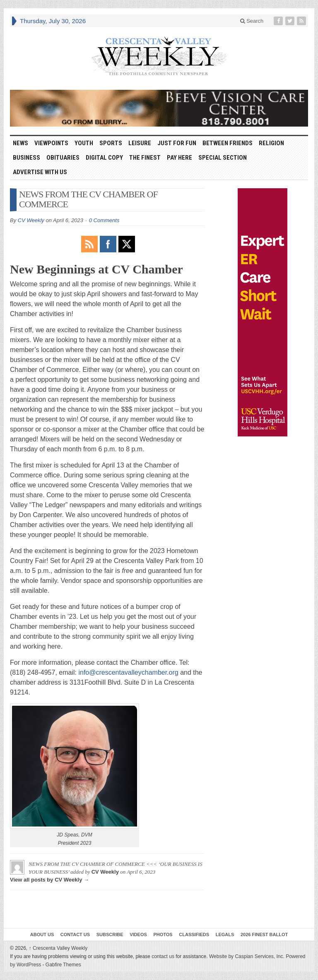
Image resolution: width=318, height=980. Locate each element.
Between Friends (228, 143)
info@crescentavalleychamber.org (128, 672)
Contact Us (75, 934)
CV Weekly (31, 220)
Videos (138, 934)
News (20, 143)
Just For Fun (177, 143)
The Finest (145, 158)
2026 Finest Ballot (264, 934)
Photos (163, 934)
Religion (271, 143)
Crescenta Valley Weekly (58, 948)
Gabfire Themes (63, 965)
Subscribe (110, 934)
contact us (163, 956)
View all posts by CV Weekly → (49, 880)
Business (26, 158)
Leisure (140, 143)
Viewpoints (51, 143)
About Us (42, 934)
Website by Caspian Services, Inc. (247, 956)
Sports (111, 143)
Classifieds (194, 934)
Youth (84, 143)
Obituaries (63, 158)
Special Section (223, 158)
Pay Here (179, 158)
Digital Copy (104, 158)
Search (252, 21)
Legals (225, 934)
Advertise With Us (40, 172)
